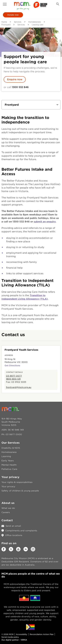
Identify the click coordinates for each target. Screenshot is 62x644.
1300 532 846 (20, 87)
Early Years (8, 461)
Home (4, 22)
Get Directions (12, 365)
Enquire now (15, 79)
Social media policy (10, 637)
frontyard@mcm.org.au (19, 387)
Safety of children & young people (20, 491)
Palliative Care (9, 469)
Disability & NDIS (11, 448)
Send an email (13, 526)
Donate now (13, 15)
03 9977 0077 (14, 376)
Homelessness (35, 22)
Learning (6, 456)
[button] (5, 4)
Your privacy (8, 486)
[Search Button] (58, 4)
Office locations (14, 535)
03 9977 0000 (14, 434)
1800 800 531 (13, 379)
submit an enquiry (45, 222)
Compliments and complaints (21, 531)
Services (18, 22)
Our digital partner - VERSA (14, 640)
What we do (8, 508)
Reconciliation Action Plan (42, 634)
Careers (6, 512)
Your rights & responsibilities (17, 482)
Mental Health (9, 465)
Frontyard (6, 25)
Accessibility (22, 634)
